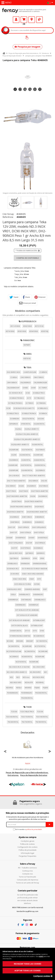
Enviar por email (27, 303)
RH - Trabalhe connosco (27, 868)
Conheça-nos (28, 871)
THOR (29, 707)
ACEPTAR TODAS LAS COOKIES (28, 971)
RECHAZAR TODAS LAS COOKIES (28, 964)
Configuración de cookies (27, 847)
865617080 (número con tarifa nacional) (28, 907)
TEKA (29, 367)
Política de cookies (27, 844)
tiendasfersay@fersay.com (27, 911)
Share (26, 297)
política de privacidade (34, 829)
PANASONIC (29, 340)
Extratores (45, 53)
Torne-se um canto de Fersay (28, 883)
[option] (27, 751)
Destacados (27, 732)
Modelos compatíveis (27, 311)
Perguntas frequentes (28, 856)
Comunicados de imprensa (28, 880)
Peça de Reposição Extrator (12, 56)
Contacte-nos (28, 874)
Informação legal (27, 853)
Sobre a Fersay (27, 864)
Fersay (10, 10)
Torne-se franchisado (27, 877)
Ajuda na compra (27, 837)
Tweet (14, 297)
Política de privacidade (28, 850)
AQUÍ (41, 956)
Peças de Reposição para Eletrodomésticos (23, 53)
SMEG (29, 354)
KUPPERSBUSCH (29, 321)
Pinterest (40, 297)
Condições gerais (28, 841)
